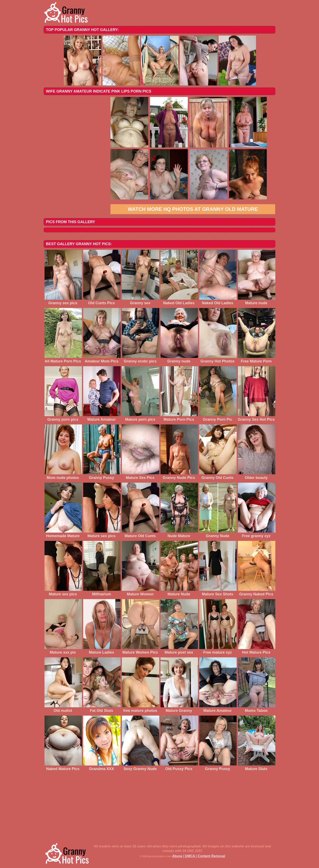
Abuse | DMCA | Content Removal (199, 856)
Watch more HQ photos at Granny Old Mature (193, 209)
